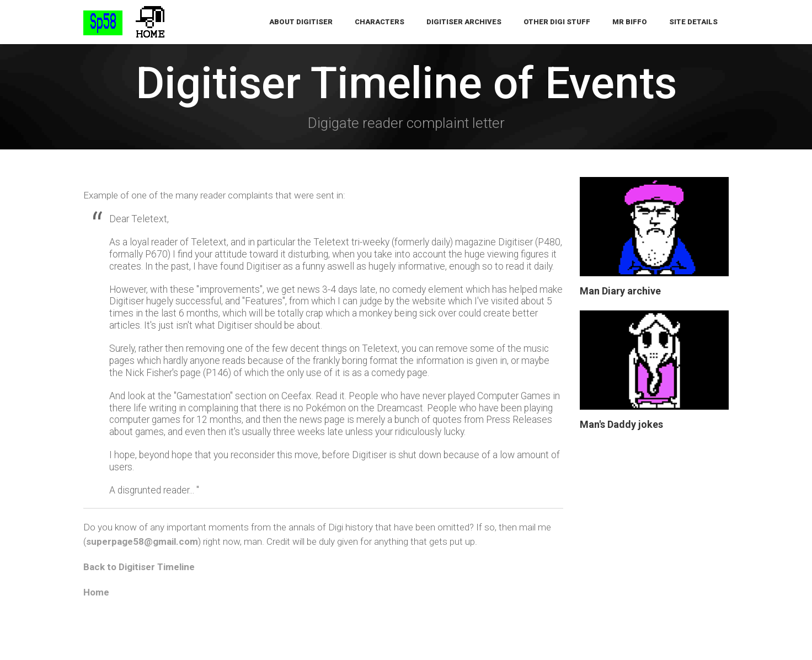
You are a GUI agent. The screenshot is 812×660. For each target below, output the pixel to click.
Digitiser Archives (464, 22)
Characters (380, 22)
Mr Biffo (630, 22)
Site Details (693, 22)
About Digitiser (301, 22)
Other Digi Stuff (557, 22)
